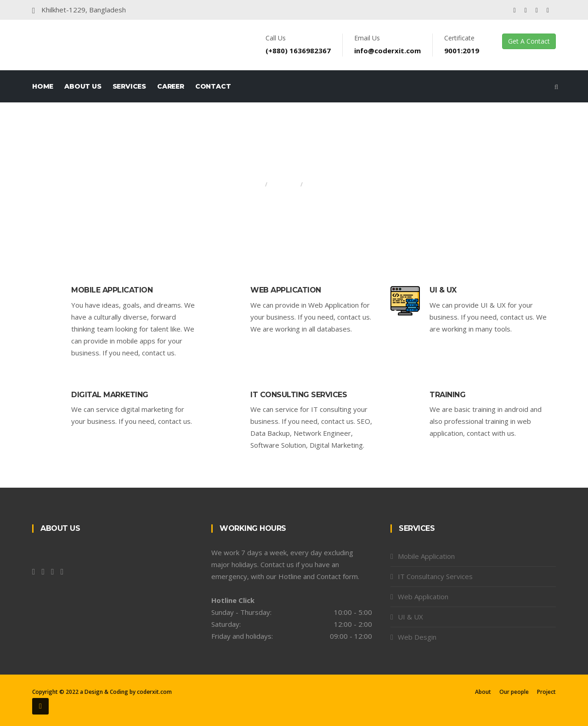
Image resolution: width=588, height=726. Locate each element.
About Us (83, 86)
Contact (213, 86)
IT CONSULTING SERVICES (299, 395)
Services (129, 86)
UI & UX (443, 290)
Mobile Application (112, 290)
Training (447, 395)
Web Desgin (417, 637)
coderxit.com (154, 692)
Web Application (286, 290)
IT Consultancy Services (435, 576)
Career (171, 86)
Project (546, 692)
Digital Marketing (110, 395)
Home (43, 86)
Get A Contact (529, 41)
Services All (325, 184)
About (483, 692)
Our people (514, 692)
